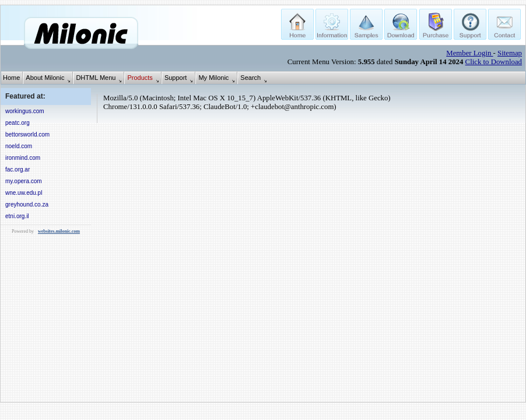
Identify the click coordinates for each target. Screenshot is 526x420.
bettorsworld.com (27, 134)
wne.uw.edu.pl (24, 193)
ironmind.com (23, 158)
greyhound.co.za (27, 204)
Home (11, 78)
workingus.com (25, 111)
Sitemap (510, 53)
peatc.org (17, 123)
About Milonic (45, 78)
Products (140, 78)
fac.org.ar (17, 169)
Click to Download (494, 62)
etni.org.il (17, 216)
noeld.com (19, 146)
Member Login (469, 53)
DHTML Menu (96, 78)
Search (250, 78)
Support (176, 78)
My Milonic (213, 78)
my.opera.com (24, 181)
